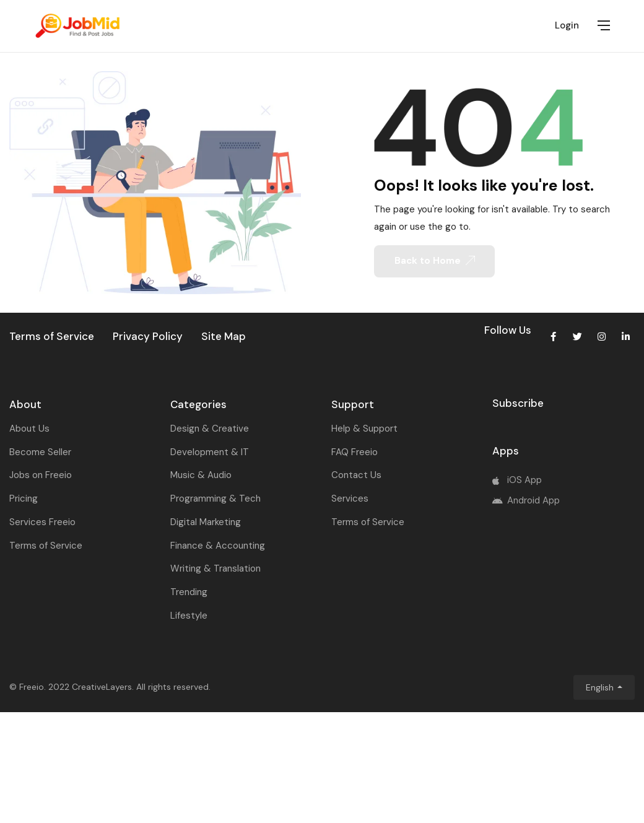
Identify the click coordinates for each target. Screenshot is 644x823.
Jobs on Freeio (41, 475)
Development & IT (210, 452)
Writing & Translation (215, 568)
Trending (189, 592)
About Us (29, 429)
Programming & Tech (215, 499)
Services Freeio (42, 522)
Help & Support (364, 429)
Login (567, 25)
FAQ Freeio (355, 452)
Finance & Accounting (218, 546)
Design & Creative (210, 429)
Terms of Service (46, 546)
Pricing (24, 499)
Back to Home (435, 261)
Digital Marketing (206, 522)
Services (350, 499)
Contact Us (356, 475)
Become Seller (40, 452)
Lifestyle (189, 616)
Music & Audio (201, 475)
